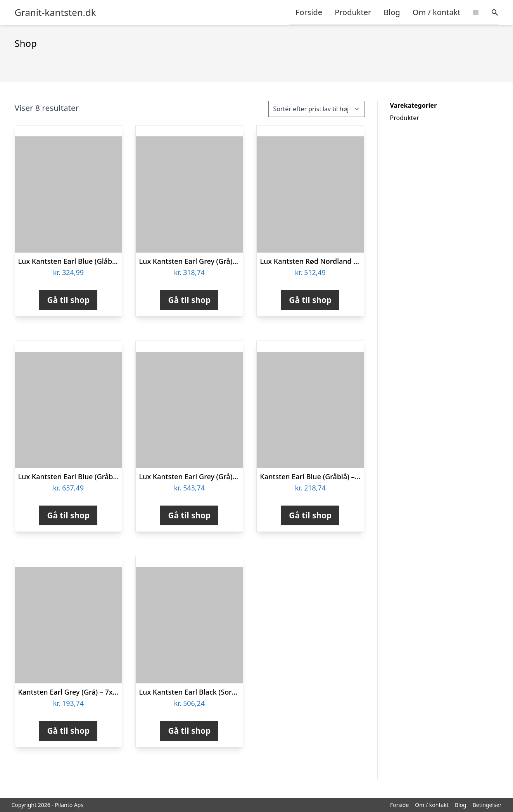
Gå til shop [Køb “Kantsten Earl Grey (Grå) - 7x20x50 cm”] (68, 731)
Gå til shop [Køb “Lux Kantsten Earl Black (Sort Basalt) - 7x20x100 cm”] (189, 731)
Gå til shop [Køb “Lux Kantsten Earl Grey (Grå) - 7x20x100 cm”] (189, 300)
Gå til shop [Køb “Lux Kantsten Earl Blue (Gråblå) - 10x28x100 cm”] (68, 515)
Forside (309, 12)
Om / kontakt (437, 12)
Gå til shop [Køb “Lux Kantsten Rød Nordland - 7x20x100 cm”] (310, 300)
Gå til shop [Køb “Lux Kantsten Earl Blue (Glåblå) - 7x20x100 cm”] (68, 300)
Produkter (353, 12)
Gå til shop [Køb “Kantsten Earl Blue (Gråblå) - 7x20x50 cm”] (310, 515)
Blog (392, 12)
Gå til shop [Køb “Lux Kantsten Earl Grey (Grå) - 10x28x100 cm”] (189, 515)
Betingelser (487, 805)
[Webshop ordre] (317, 109)
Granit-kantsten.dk (55, 12)
